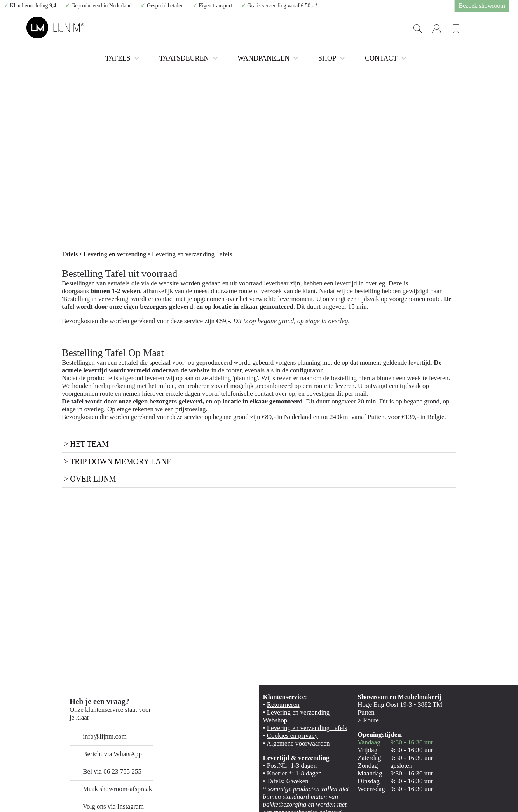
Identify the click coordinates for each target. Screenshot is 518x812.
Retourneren (279, 630)
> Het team (77, 368)
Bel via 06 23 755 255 (99, 690)
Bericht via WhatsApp (98, 672)
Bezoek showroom (488, 6)
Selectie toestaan (453, 740)
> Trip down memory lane (96, 386)
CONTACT (388, 28)
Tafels (67, 180)
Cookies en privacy (285, 655)
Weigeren (453, 762)
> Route (365, 639)
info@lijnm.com (93, 655)
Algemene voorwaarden (290, 663)
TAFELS (185, 28)
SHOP (344, 28)
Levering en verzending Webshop (300, 639)
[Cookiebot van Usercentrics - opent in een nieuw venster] (50, 797)
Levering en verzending (101, 180)
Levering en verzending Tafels (296, 647)
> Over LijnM (79, 403)
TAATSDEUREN (235, 28)
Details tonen (420, 797)
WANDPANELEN (294, 28)
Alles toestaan (453, 717)
